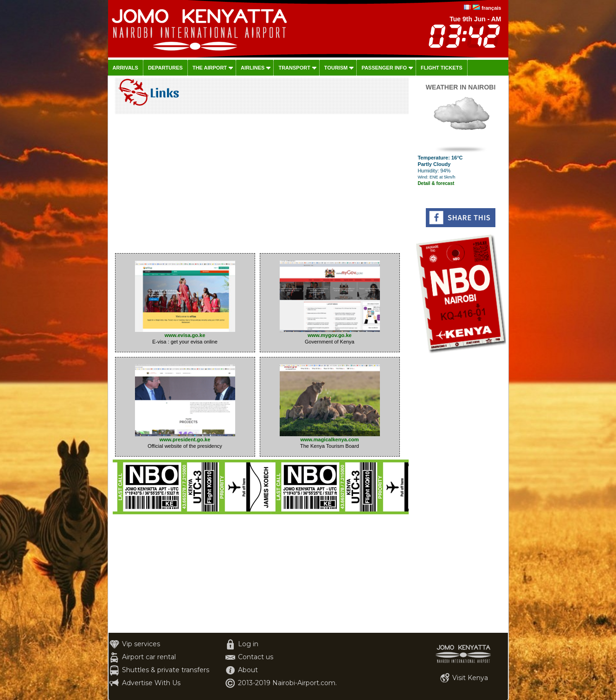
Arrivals (125, 68)
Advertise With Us (151, 683)
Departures (165, 68)
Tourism (336, 68)
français (491, 8)
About (248, 670)
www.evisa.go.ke (185, 333)
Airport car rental (149, 657)
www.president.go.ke (185, 437)
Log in (248, 644)
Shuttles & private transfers (166, 670)
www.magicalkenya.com (330, 437)
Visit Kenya (470, 678)
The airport (210, 68)
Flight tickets (442, 68)
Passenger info (384, 68)
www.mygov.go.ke (330, 333)
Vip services (141, 644)
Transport (294, 68)
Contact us (256, 657)
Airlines (253, 68)
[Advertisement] (261, 186)
